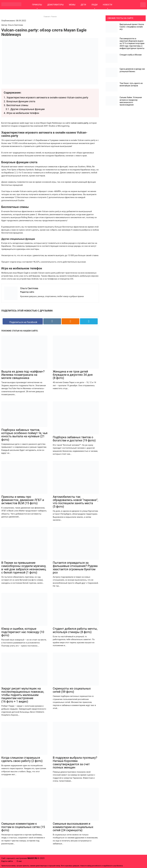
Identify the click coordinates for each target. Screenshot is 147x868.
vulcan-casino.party (80, 123)
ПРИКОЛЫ (37, 5)
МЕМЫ (72, 5)
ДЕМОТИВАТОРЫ (55, 5)
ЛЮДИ (94, 5)
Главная (47, 17)
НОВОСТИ (107, 5)
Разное (54, 17)
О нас (19, 861)
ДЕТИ (83, 5)
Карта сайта (7, 861)
